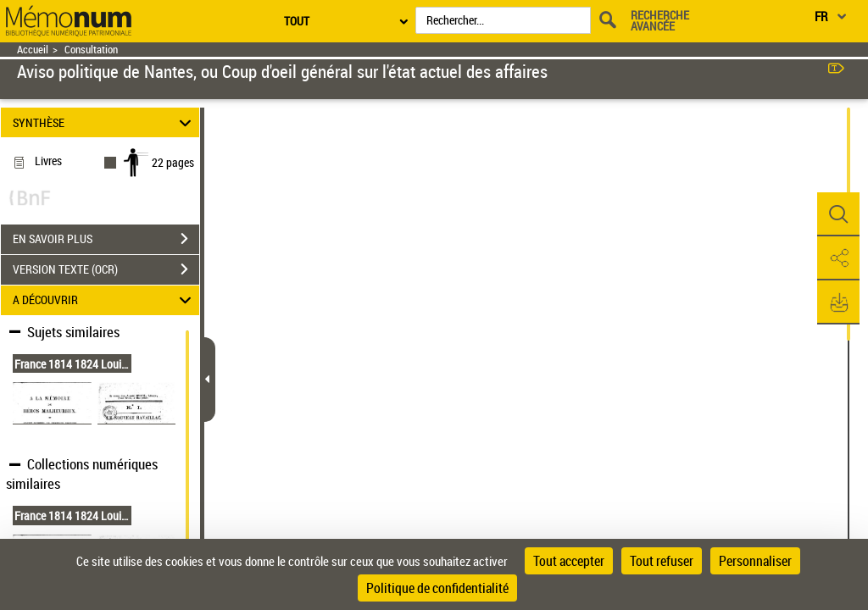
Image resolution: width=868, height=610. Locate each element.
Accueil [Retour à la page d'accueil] (33, 50)
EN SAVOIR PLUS (106, 239)
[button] (838, 214)
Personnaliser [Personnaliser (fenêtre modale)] (755, 561)
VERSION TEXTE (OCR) (106, 269)
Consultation (91, 50)
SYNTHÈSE (105, 122)
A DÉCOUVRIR (105, 300)
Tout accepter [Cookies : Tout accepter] (569, 561)
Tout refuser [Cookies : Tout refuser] (662, 561)
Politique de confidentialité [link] (437, 588)
